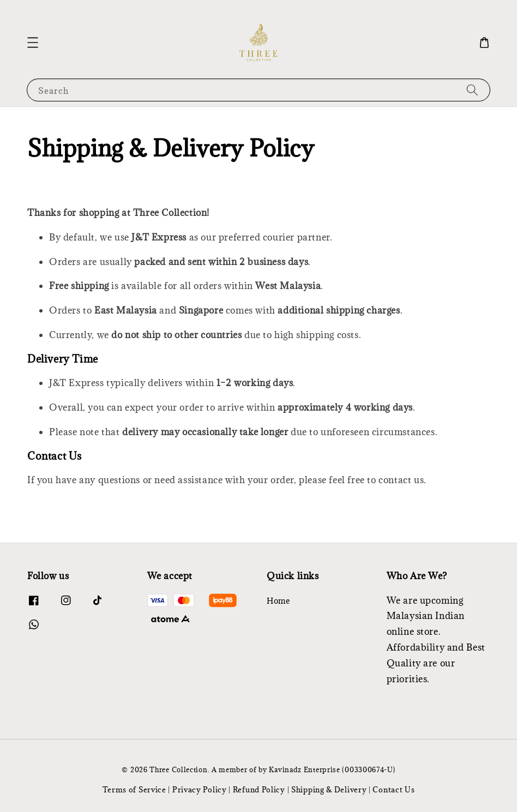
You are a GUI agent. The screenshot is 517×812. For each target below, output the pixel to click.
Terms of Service (134, 790)
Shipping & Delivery (329, 790)
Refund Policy (259, 790)
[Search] (472, 90)
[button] (33, 43)
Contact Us (393, 790)
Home (278, 601)
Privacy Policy (200, 790)
